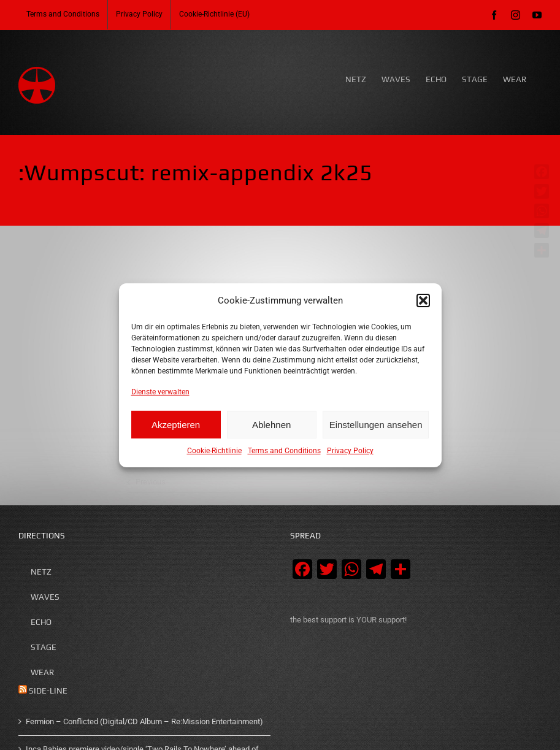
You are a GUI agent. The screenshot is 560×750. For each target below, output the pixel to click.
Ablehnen (271, 425)
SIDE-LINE (48, 691)
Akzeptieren (176, 425)
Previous (151, 482)
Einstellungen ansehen (376, 425)
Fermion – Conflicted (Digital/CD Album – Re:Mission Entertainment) (144, 721)
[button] (423, 300)
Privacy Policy (350, 451)
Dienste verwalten (160, 391)
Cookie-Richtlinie (214, 451)
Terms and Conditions (284, 451)
